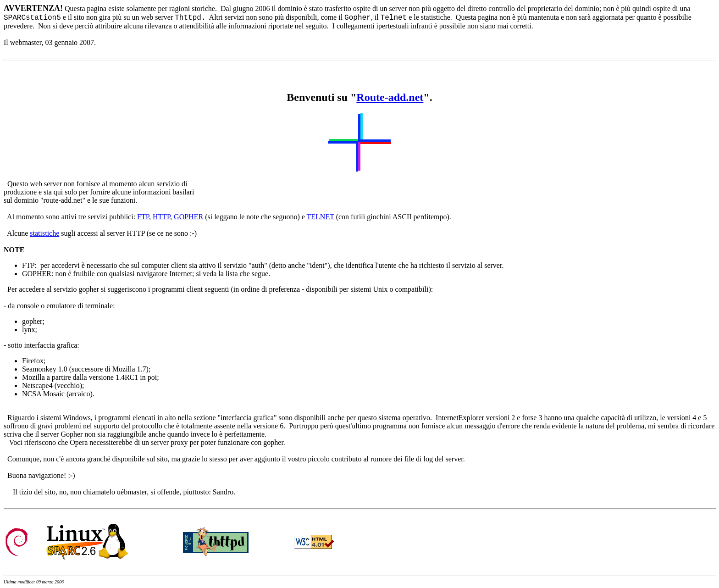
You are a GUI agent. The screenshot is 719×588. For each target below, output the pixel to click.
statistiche (44, 233)
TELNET (321, 217)
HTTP (161, 217)
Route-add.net (390, 97)
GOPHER (188, 217)
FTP (143, 217)
